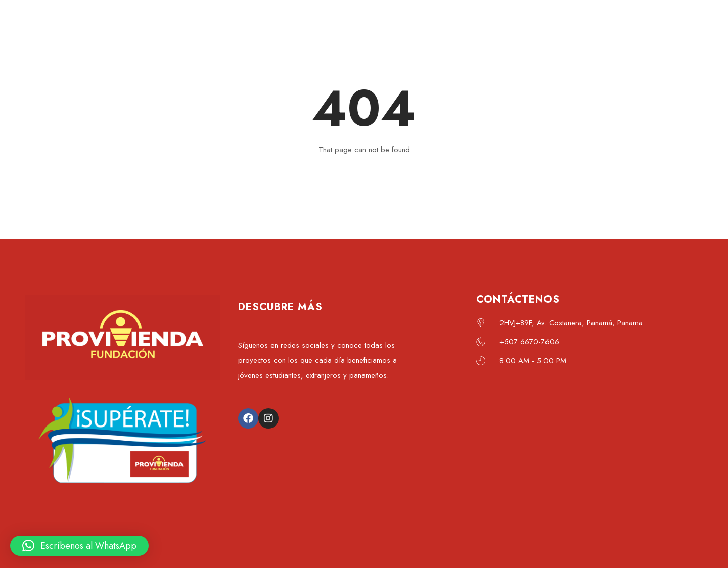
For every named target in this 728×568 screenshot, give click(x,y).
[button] (79, 546)
